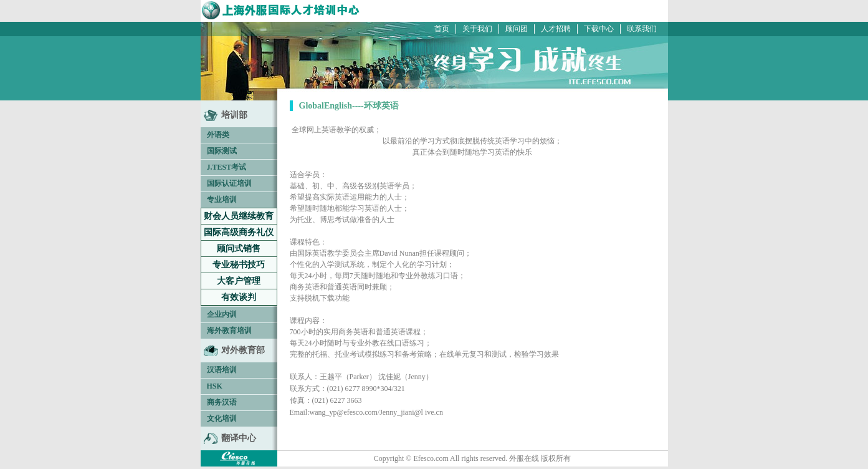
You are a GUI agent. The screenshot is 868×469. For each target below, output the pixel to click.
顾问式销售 (239, 249)
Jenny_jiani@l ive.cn (411, 412)
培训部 (234, 115)
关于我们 (477, 29)
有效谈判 (239, 297)
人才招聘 (556, 29)
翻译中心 (239, 438)
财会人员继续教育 (239, 216)
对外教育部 (243, 350)
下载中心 (599, 29)
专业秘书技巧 (239, 265)
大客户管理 (239, 281)
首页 (442, 29)
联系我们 (642, 29)
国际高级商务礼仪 (239, 232)
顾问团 (517, 29)
